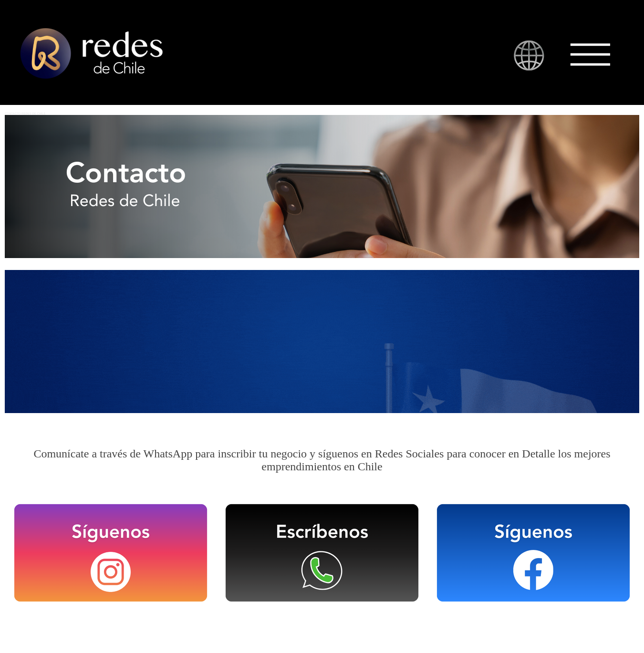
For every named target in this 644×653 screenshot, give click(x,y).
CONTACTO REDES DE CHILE (25, 114)
